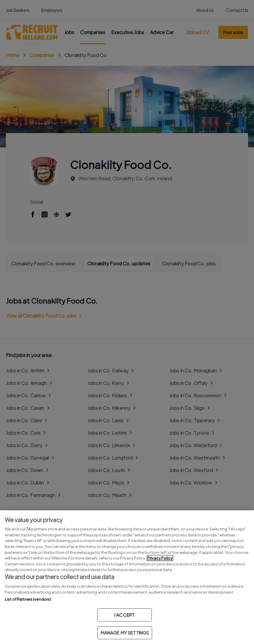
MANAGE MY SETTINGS (125, 633)
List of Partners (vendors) (28, 599)
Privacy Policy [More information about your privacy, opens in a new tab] (160, 558)
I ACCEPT (124, 615)
